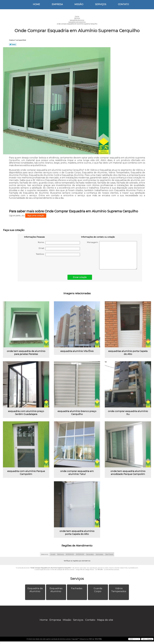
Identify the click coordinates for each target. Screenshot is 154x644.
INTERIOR (70, 554)
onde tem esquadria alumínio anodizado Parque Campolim (128, 473)
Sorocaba (90, 554)
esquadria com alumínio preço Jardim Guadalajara (26, 413)
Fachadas (77, 588)
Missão (79, 4)
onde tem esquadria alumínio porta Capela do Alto (77, 533)
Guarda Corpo (98, 590)
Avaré (53, 554)
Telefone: (58, 254)
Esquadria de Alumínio (35, 590)
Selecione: (45, 554)
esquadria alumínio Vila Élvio (77, 351)
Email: (59, 249)
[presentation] (41, 264)
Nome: (59, 243)
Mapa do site (105, 620)
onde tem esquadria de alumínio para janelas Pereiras (26, 353)
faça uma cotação (36, 216)
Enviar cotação (80, 277)
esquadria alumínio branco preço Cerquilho (77, 413)
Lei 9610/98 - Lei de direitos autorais (107, 570)
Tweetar (13, 44)
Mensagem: (112, 255)
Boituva (61, 554)
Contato (123, 4)
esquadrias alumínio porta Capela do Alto (128, 353)
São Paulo (109, 554)
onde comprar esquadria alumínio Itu (128, 413)
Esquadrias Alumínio (56, 590)
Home (36, 4)
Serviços (101, 4)
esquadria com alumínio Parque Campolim (26, 473)
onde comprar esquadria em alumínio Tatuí (77, 473)
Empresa (57, 4)
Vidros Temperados (119, 590)
